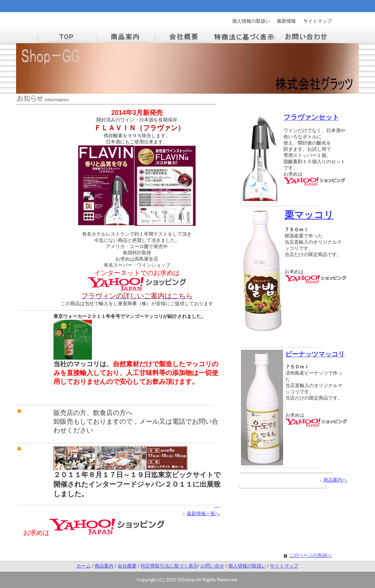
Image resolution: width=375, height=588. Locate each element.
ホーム (84, 566)
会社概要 (127, 566)
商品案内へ (335, 480)
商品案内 (104, 566)
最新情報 (286, 21)
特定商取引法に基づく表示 (169, 566)
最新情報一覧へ (203, 514)
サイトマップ (318, 21)
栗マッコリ (309, 215)
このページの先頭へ (310, 555)
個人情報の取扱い (251, 21)
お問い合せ (212, 566)
